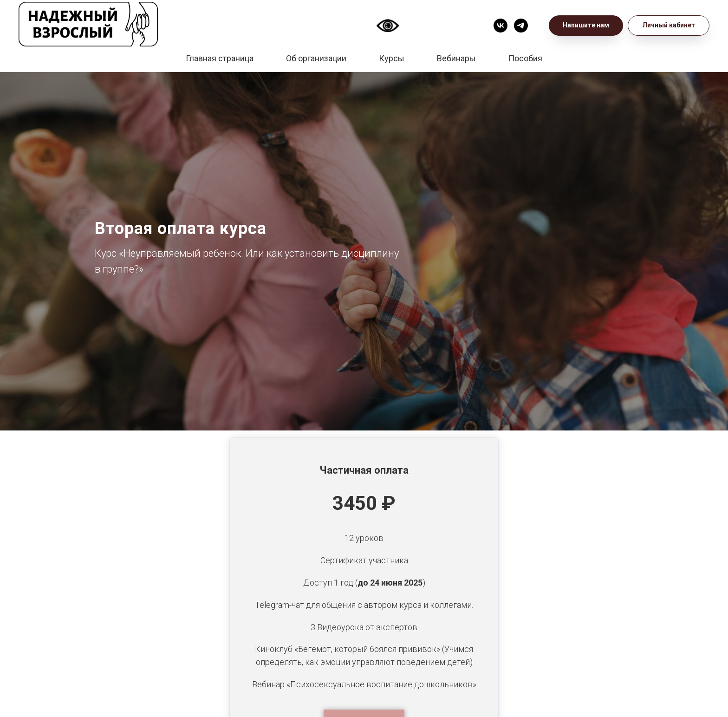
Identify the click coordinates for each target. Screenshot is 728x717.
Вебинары (456, 58)
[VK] (500, 26)
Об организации (316, 58)
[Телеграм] (521, 26)
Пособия (525, 58)
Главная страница (220, 58)
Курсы (392, 58)
